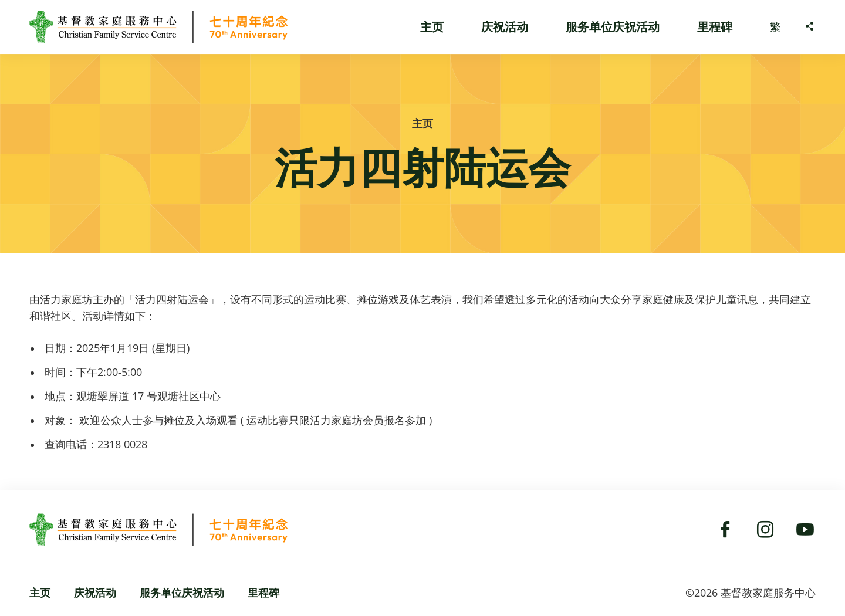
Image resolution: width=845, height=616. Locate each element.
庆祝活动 (505, 27)
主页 (432, 27)
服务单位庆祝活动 (613, 27)
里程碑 (715, 27)
